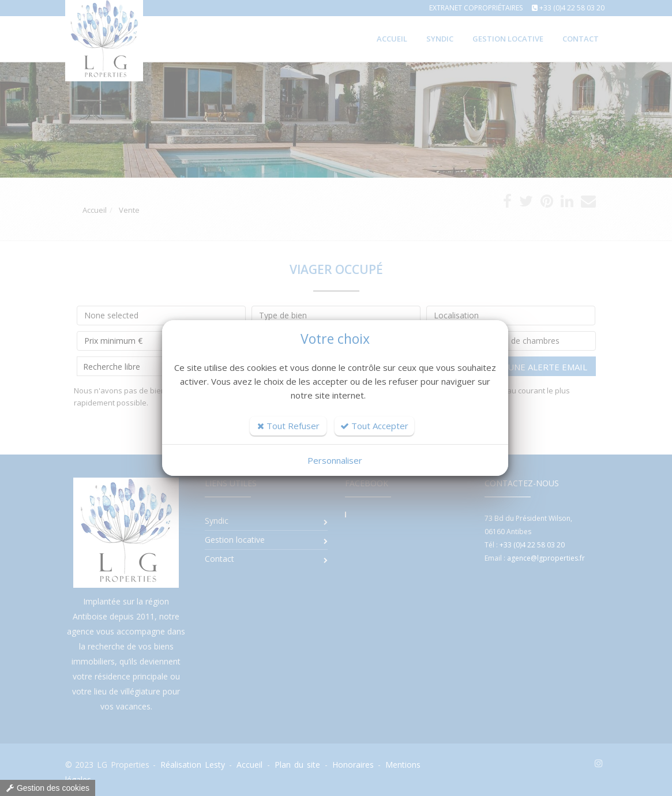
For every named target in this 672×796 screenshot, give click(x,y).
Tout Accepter (374, 426)
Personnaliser (335, 460)
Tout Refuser (288, 426)
